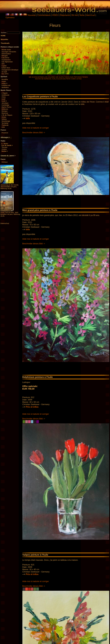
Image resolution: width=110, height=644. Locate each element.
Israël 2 (4, 101)
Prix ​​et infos (32, 407)
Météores (5, 109)
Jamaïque (5, 103)
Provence (5, 133)
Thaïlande (5, 125)
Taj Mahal (5, 123)
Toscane (4, 147)
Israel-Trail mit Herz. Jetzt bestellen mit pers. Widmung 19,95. (10, 214)
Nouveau (32, 15)
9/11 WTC (5, 74)
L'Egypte (5, 93)
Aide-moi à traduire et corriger (36, 128)
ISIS (3, 64)
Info (28, 118)
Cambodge (5, 105)
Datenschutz (5, 223)
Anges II (4, 83)
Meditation (5, 87)
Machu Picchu (6, 107)
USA (3, 127)
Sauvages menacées (9, 52)
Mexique (5, 111)
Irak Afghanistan (7, 62)
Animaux (5, 162)
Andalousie (5, 95)
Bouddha (5, 79)
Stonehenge (6, 121)
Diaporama (65, 15)
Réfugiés (5, 56)
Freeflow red (6, 85)
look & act (91, 15)
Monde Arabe (6, 50)
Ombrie (4, 149)
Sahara (4, 119)
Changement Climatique (10, 70)
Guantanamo (6, 60)
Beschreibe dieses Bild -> (34, 133)
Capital (4, 66)
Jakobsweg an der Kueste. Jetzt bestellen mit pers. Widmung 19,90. (10, 187)
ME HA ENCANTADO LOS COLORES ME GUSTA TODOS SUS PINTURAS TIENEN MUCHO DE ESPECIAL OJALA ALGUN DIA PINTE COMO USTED (58, 78)
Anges (4, 81)
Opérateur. (10, 18)
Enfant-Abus (6, 68)
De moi (75, 15)
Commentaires (44, 15)
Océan (4, 117)
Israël (3, 99)
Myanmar (5, 113)
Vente (82, 15)
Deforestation (6, 54)
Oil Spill (4, 72)
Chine (4, 97)
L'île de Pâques (7, 115)
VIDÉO (55, 15)
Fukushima (5, 58)
